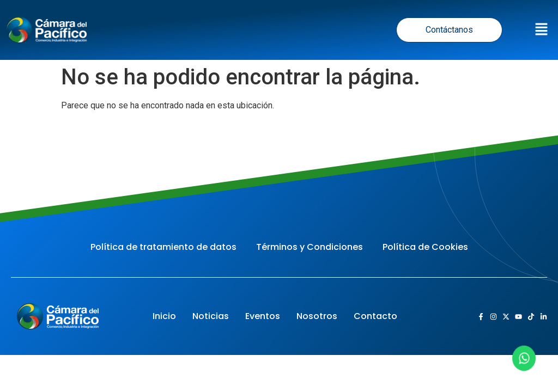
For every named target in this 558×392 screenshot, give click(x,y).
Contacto (375, 316)
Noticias (211, 316)
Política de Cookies (425, 247)
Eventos (263, 316)
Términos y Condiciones (310, 247)
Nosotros (317, 316)
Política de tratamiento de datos (163, 247)
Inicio (164, 316)
